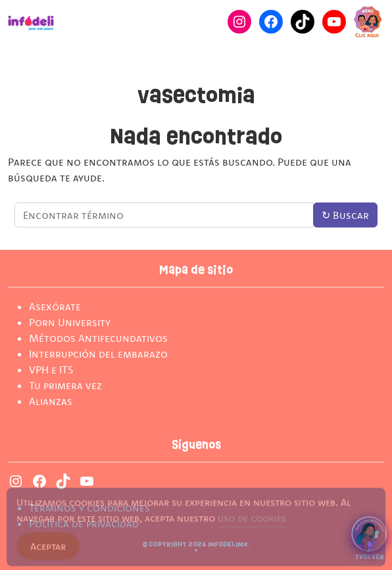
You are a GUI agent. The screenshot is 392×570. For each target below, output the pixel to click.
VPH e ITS (51, 369)
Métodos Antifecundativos (98, 338)
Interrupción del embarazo (98, 354)
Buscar (345, 215)
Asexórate (55, 306)
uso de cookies (252, 522)
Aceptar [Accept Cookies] (48, 551)
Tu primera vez (65, 385)
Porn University (70, 322)
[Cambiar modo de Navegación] (368, 22)
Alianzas (51, 401)
